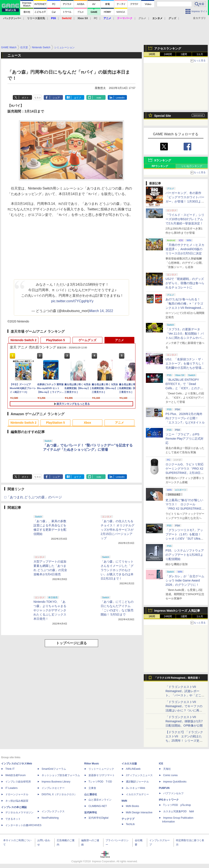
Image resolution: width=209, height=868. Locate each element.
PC (96, 18)
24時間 (168, 54)
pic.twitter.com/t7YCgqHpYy (72, 301)
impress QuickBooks (175, 782)
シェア (56, 98)
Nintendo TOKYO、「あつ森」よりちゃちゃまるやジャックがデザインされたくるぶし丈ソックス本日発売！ (50, 610)
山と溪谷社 (91, 794)
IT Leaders (11, 788)
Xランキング (163, 160)
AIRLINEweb (133, 769)
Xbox (87, 423)
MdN (124, 801)
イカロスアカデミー (137, 794)
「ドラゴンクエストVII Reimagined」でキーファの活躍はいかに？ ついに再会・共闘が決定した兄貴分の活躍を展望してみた (185, 710)
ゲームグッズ (87, 340)
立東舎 (92, 788)
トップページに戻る (71, 643)
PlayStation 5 (55, 340)
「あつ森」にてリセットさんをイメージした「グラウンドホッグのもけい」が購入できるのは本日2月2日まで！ (117, 570)
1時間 (152, 54)
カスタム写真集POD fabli (179, 811)
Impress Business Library (56, 782)
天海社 (167, 769)
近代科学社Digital (98, 818)
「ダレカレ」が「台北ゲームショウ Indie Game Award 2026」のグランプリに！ (185, 580)
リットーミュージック (101, 769)
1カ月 (200, 54)
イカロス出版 (129, 764)
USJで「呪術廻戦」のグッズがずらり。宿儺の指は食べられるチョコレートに (185, 283)
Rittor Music (92, 764)
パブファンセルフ (173, 793)
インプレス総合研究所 (18, 782)
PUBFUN (164, 788)
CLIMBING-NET (98, 806)
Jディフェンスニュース (139, 775)
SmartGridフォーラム (54, 769)
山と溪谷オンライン (100, 800)
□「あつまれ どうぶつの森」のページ (33, 497)
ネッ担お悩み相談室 (17, 801)
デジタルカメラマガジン (19, 812)
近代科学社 (91, 812)
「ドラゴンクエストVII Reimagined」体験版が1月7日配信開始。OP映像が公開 (184, 721)
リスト (38, 98)
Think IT (10, 769)
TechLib (130, 824)
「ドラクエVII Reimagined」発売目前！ (177, 678)
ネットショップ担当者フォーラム (61, 775)
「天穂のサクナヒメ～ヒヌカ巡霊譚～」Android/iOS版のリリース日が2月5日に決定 (185, 249)
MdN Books (132, 806)
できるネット (13, 819)
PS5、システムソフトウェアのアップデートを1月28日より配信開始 (185, 555)
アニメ (119, 340)
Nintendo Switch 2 (23, 340)
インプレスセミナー (53, 788)
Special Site (163, 116)
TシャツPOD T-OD (100, 782)
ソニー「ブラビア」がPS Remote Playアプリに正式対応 (184, 439)
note (99, 98)
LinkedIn (120, 98)
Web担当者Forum (15, 775)
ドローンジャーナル (17, 794)
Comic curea (170, 775)
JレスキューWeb (135, 788)
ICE (161, 764)
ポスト (25, 98)
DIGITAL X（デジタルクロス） (59, 794)
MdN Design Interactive (139, 812)
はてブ (78, 98)
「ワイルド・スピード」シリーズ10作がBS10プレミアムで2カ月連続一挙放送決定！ (185, 219)
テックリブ (128, 819)
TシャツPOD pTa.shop (177, 805)
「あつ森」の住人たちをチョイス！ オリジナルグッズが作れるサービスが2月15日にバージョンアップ (118, 530)
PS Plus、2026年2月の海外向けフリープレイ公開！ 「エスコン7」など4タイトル (185, 418)
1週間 (184, 54)
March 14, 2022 (101, 311)
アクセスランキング (168, 48)
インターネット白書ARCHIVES (23, 825)
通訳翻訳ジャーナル (137, 782)
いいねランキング (192, 166)
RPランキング (160, 166)
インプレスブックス (53, 811)
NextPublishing (50, 818)
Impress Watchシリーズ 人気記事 (177, 611)
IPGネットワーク (169, 800)
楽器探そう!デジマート (102, 775)
